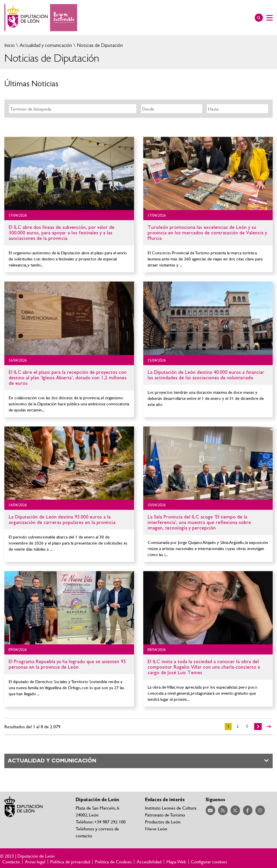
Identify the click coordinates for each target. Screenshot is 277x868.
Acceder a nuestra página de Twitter (235, 810)
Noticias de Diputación (99, 45)
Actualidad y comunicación (45, 45)
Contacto (11, 862)
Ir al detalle (69, 173)
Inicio (10, 45)
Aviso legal (35, 862)
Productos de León (163, 822)
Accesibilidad (149, 862)
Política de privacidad (70, 862)
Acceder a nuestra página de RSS (223, 810)
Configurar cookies (209, 862)
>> (269, 727)
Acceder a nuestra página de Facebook (248, 810)
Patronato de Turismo (165, 815)
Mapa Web (176, 862)
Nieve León (156, 829)
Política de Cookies (113, 862)
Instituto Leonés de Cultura (171, 808)
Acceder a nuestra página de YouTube (210, 810)
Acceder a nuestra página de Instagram (260, 810)
